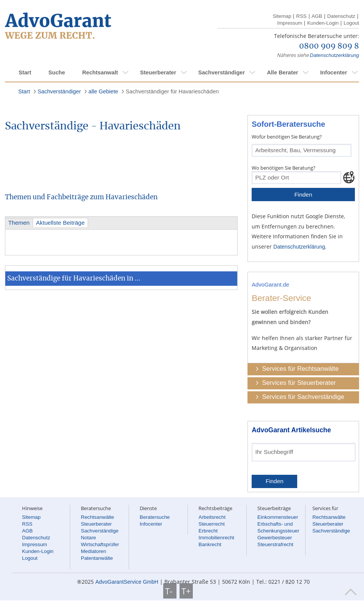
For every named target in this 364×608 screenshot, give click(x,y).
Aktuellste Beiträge (60, 223)
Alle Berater (282, 72)
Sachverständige (100, 531)
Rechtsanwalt (100, 72)
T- (170, 591)
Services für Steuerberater (299, 383)
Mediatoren (94, 551)
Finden (303, 195)
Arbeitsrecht (212, 517)
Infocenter (333, 72)
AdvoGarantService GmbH (127, 582)
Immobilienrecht (216, 538)
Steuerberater (158, 72)
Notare (88, 538)
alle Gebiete (103, 91)
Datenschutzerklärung (334, 55)
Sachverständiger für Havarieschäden (172, 91)
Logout (351, 23)
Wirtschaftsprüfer (100, 544)
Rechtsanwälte (97, 517)
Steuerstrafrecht (275, 544)
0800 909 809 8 (329, 46)
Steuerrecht (212, 524)
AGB (317, 16)
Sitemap (282, 16)
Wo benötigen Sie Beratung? (284, 168)
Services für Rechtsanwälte (300, 369)
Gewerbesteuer (275, 538)
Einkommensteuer (278, 517)
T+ (186, 591)
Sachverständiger (221, 72)
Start (25, 72)
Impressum (290, 23)
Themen (19, 223)
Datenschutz (341, 16)
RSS (301, 16)
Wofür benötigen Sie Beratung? (287, 137)
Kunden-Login (323, 23)
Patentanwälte (97, 558)
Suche (57, 72)
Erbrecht (208, 531)
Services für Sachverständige (303, 397)
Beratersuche (155, 517)
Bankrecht (210, 544)
